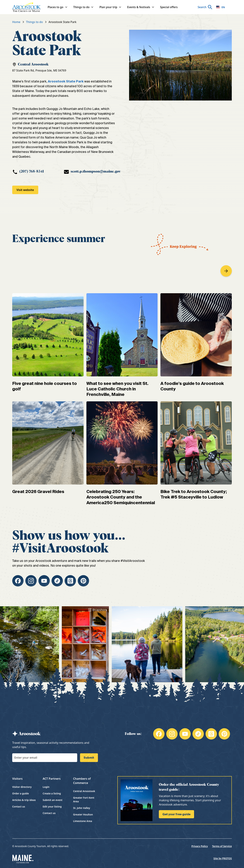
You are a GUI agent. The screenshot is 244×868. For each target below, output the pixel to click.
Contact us (19, 807)
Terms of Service (222, 846)
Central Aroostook (84, 791)
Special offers (169, 7)
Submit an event (53, 800)
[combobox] (221, 7)
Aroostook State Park (66, 81)
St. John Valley (82, 808)
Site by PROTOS (223, 858)
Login (46, 787)
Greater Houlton (83, 814)
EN (221, 7)
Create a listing (52, 793)
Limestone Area (83, 821)
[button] (58, 7)
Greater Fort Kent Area (84, 800)
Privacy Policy (200, 846)
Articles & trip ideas (24, 800)
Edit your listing (52, 807)
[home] (26, 7)
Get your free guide (176, 814)
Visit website (25, 190)
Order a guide (21, 793)
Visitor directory (22, 787)
